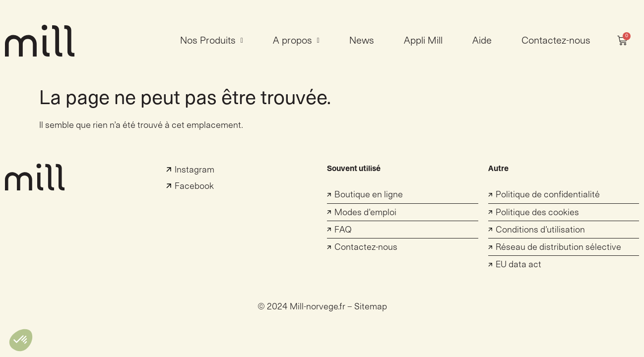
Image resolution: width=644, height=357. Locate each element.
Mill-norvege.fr (318, 307)
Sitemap (371, 307)
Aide (482, 41)
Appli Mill (423, 41)
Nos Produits (212, 41)
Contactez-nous (556, 41)
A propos (296, 41)
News (362, 41)
